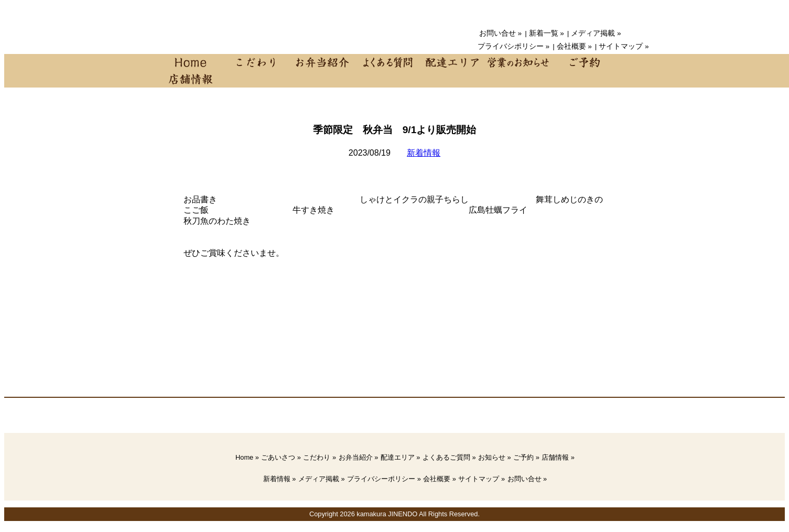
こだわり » (320, 457)
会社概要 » (574, 46)
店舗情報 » (558, 457)
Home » (247, 457)
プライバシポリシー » (514, 46)
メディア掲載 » (596, 33)
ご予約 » (526, 457)
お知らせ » (495, 457)
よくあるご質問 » (449, 457)
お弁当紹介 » (359, 457)
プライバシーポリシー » (384, 479)
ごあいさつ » (281, 457)
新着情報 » (280, 479)
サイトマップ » (624, 46)
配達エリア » (401, 457)
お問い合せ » (500, 33)
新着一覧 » (547, 33)
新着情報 (424, 153)
